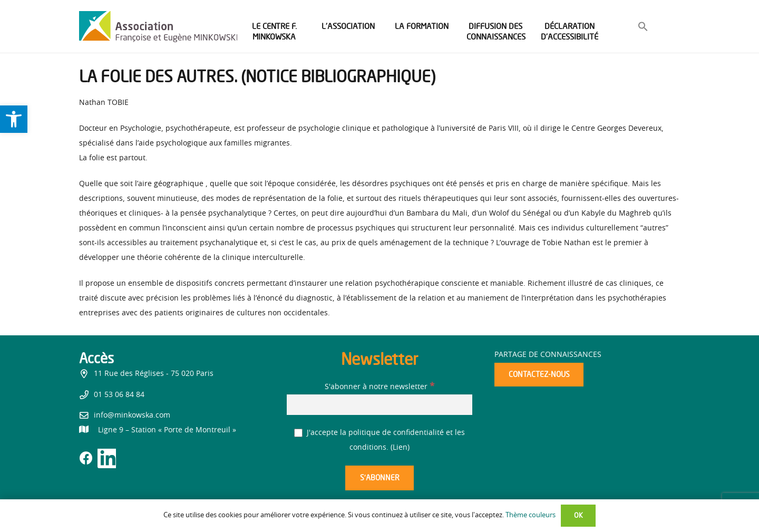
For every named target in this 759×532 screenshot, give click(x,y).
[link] (14, 119)
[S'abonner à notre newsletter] (379, 405)
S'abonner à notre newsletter (379, 387)
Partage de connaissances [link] (548, 355)
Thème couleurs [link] (531, 515)
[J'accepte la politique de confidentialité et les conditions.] (299, 433)
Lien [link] (400, 448)
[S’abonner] (379, 478)
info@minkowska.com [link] (132, 415)
